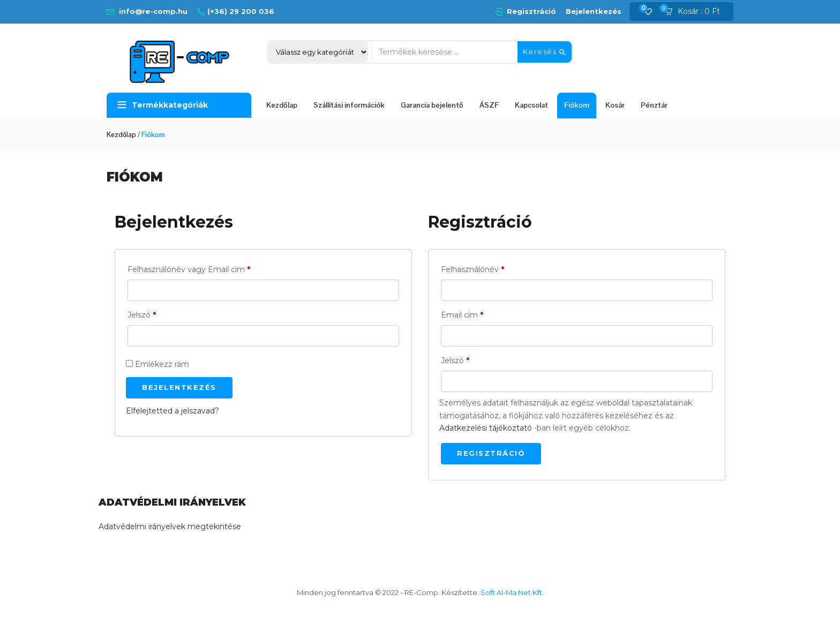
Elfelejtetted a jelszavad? (172, 411)
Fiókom (577, 105)
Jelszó (142, 315)
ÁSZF (489, 105)
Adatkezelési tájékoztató (486, 428)
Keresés (545, 52)
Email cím (462, 315)
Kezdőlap (282, 105)
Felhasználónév (472, 269)
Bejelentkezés (594, 11)
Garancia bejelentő (432, 105)
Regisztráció (531, 11)
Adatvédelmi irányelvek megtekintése (170, 526)
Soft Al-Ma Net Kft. (512, 592)
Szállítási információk (349, 105)
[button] (696, 12)
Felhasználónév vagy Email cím (189, 269)
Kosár (615, 105)
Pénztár (654, 105)
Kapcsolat (531, 105)
